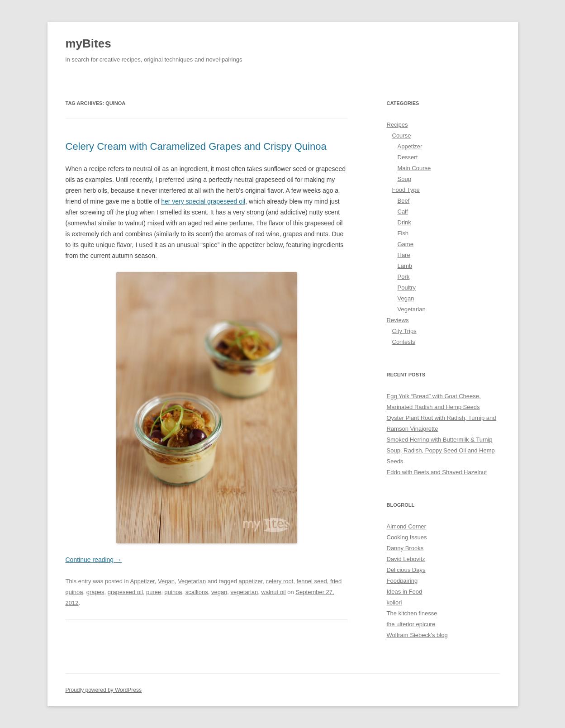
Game (406, 244)
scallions (197, 592)
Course (402, 136)
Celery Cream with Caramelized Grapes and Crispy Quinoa (196, 146)
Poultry (407, 288)
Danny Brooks (405, 548)
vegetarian (245, 592)
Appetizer (142, 581)
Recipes (397, 125)
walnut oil (274, 592)
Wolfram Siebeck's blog (417, 635)
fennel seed (312, 581)
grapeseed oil (125, 592)
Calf (403, 212)
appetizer (251, 581)
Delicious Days (406, 570)
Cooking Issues (407, 537)
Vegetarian (192, 581)
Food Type (406, 190)
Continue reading (94, 560)
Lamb (405, 266)
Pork (404, 277)
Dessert (408, 157)
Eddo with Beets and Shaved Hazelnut (437, 472)
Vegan (166, 581)
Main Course (414, 168)
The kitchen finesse (412, 613)
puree (154, 592)
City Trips (404, 331)
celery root (280, 581)
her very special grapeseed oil (203, 201)
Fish (403, 233)
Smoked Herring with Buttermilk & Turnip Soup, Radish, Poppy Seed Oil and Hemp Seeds (441, 450)
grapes (95, 592)
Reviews (398, 320)
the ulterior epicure (411, 624)
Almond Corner (406, 526)
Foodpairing (402, 581)
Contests (404, 342)
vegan (219, 592)
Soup (404, 179)
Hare (404, 255)
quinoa (173, 592)
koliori (394, 602)
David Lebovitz (406, 559)
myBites (88, 43)
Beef (404, 201)
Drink (404, 222)
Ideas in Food (405, 592)
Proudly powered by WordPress (104, 690)
